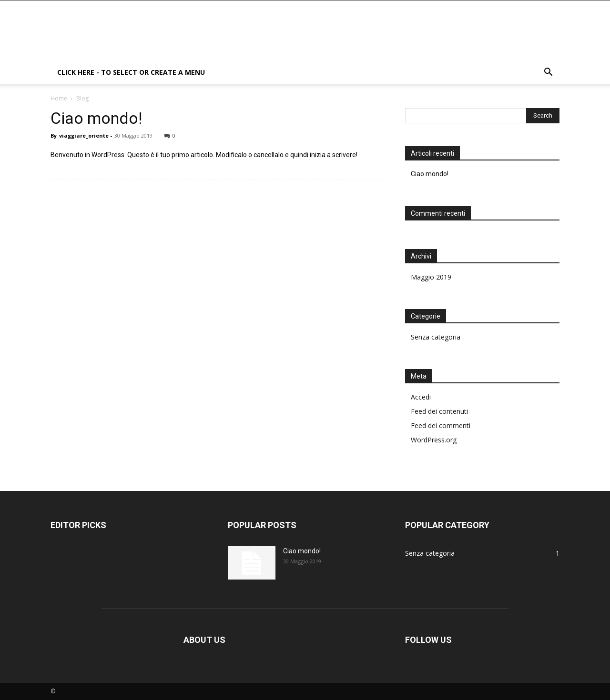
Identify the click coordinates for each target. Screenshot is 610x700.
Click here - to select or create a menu (131, 72)
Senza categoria (436, 337)
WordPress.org (434, 440)
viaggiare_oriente (84, 135)
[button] (548, 73)
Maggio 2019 (431, 277)
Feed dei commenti (441, 425)
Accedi (421, 397)
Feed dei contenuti (439, 411)
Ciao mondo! (97, 118)
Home (59, 98)
